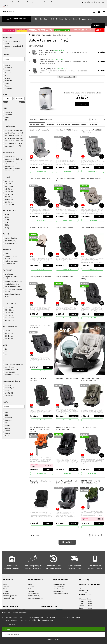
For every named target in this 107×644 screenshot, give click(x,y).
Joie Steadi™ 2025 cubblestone (93, 227)
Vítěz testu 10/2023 (12, 375)
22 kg (7, 220)
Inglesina (8, 89)
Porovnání (31, 591)
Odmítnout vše (54, 640)
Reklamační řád (9, 597)
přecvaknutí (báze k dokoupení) (13, 170)
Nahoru (35, 535)
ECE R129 (8, 385)
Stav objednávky (56, 2)
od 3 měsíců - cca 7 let (14, 136)
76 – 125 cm (10, 205)
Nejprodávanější (37, 124)
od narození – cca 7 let (14, 146)
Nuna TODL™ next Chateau (91, 179)
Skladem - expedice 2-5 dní (14, 47)
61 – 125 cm (9, 200)
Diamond (9, 115)
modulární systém (12, 284)
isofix (7, 254)
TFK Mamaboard (58, 591)
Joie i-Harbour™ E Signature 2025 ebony (40, 326)
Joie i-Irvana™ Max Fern (64, 276)
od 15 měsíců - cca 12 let (14, 130)
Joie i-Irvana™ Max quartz (39, 130)
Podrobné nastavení (11, 634)
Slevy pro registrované (87, 19)
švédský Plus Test (12, 370)
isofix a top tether (12, 261)
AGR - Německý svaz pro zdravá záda (14, 366)
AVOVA (8, 65)
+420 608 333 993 (85, 594)
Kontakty (68, 2)
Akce (5, 2)
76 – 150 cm (10, 315)
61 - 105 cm (9, 336)
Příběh (52, 19)
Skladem (95, 124)
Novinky (51, 124)
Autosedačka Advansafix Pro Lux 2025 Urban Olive (92, 379)
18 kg (7, 215)
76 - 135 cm (10, 310)
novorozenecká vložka (13, 287)
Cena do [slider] (22, 102)
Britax (7, 76)
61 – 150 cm (9, 202)
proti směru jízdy (11, 243)
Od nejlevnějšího (81, 124)
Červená (8, 420)
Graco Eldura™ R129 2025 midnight (39, 379)
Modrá (8, 425)
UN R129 (8, 390)
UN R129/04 (9, 396)
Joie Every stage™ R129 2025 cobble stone (92, 131)
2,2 (6, 349)
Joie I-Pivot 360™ (58, 588)
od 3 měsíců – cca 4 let (14, 141)
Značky (12, 2)
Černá (7, 433)
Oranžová (9, 418)
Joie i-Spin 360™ (46, 59)
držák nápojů (10, 274)
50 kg (7, 228)
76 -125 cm (9, 313)
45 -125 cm (9, 192)
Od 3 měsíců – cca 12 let (14, 138)
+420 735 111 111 (84, 590)
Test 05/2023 (10, 372)
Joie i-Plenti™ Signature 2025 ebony (92, 277)
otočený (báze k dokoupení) (11, 165)
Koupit (48, 167)
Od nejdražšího (64, 124)
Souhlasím (7, 629)
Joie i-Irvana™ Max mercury (40, 179)
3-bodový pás (10, 264)
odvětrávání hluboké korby (13, 295)
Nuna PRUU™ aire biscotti (39, 227)
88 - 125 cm (10, 318)
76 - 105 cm (10, 307)
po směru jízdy (11, 241)
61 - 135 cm (9, 194)
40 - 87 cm (9, 184)
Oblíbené (31, 588)
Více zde (82, 104)
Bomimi (8, 73)
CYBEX (8, 78)
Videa (46, 2)
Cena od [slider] (5, 102)
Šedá (7, 436)
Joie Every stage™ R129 (48, 69)
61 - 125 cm (9, 339)
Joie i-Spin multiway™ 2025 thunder (66, 180)
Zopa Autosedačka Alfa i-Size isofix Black (41, 481)
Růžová (8, 423)
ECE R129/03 (10, 388)
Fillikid (7, 83)
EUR (5, 6)
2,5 (6, 354)
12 (101, 120)
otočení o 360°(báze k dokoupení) (13, 160)
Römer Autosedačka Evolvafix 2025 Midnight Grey (67, 481)
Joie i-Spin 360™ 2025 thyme (41, 276)
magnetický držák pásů (14, 282)
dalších (67, 541)
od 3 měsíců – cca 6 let (14, 143)
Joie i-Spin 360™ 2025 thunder (67, 130)
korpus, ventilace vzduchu (11, 278)
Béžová (8, 415)
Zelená (8, 428)
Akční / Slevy (98, 25)
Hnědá (8, 431)
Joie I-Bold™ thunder (89, 427)
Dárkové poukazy (41, 19)
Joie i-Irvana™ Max (46, 50)
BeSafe (8, 70)
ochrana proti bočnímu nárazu (14, 290)
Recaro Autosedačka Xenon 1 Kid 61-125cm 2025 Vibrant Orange (41, 429)
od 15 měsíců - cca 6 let (14, 133)
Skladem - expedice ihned (13, 42)
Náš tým (68, 19)
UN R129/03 (9, 393)
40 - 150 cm (10, 181)
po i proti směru (11, 238)
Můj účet (31, 586)
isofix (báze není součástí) (11, 257)
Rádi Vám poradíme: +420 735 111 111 (93, 4)
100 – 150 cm (10, 320)
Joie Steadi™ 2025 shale (64, 227)
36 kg (7, 225)
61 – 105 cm (9, 197)
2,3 (6, 352)
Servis (29, 2)
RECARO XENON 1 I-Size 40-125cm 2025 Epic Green (91, 481)
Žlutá (7, 412)
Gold (7, 117)
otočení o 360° (11, 156)
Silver (7, 120)
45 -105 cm (9, 189)
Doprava (21, 2)
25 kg (7, 222)
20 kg (7, 217)
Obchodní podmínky (10, 595)
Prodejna (37, 2)
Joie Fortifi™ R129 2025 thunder (67, 378)
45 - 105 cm (10, 187)
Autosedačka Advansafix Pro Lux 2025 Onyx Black (66, 428)
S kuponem (35, 464)
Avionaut (8, 68)
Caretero (9, 81)
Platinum (8, 112)
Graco (7, 86)
